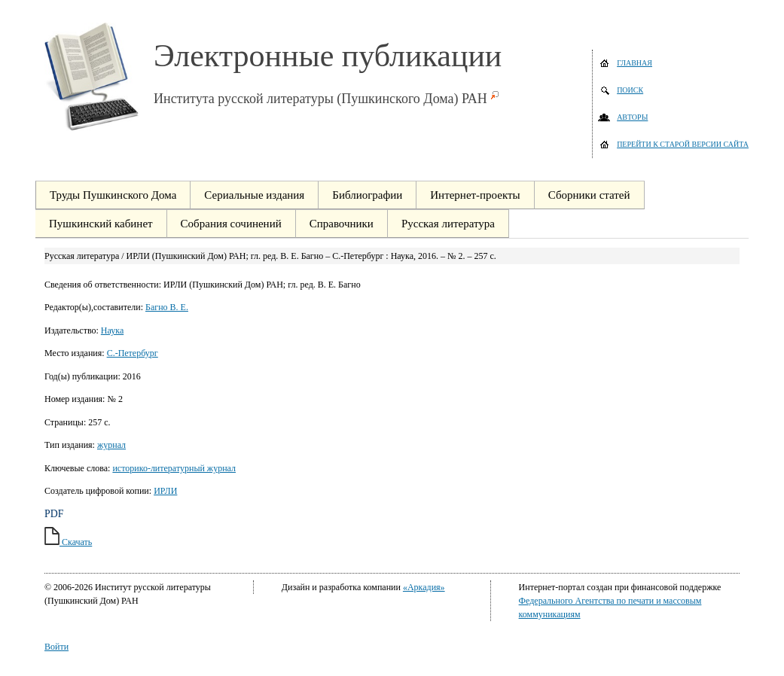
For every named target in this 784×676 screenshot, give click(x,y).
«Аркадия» (424, 587)
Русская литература (448, 224)
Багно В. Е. (167, 307)
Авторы (632, 117)
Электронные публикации (328, 56)
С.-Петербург (133, 353)
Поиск (630, 90)
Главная (635, 63)
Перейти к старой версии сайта (683, 144)
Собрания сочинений (231, 224)
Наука (112, 330)
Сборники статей (589, 195)
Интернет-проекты (475, 195)
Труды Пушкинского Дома (113, 195)
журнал (111, 445)
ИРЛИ (165, 491)
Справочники (342, 224)
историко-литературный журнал (174, 468)
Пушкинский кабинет (101, 224)
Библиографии (367, 195)
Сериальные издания (254, 195)
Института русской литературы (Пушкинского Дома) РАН (320, 99)
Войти (56, 647)
